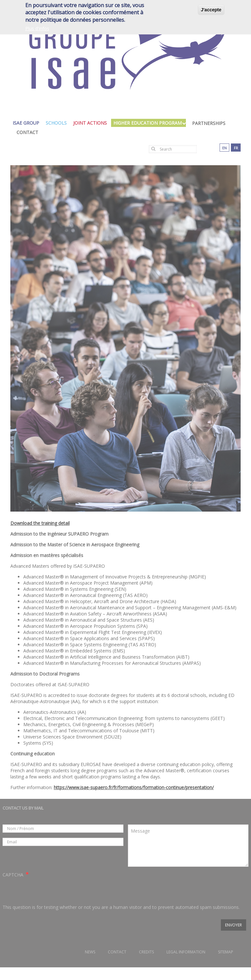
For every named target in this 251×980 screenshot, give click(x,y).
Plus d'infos (37, 27)
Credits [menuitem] (146, 952)
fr (236, 148)
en (224, 148)
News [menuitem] (90, 952)
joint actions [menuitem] (92, 123)
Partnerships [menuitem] (209, 123)
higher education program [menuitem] (149, 123)
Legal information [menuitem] (186, 952)
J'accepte (211, 9)
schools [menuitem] (58, 123)
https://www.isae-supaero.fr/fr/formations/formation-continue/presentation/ (134, 787)
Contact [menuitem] (27, 132)
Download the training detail (40, 523)
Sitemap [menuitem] (226, 952)
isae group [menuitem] (28, 123)
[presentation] (52, 891)
